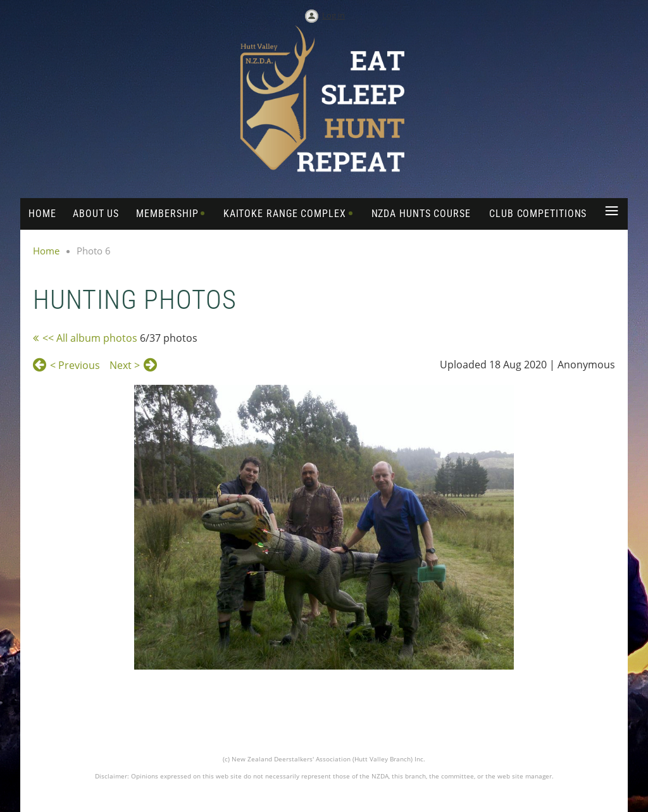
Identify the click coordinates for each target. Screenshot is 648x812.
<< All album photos (90, 338)
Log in (333, 15)
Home (46, 251)
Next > (125, 365)
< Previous (75, 365)
